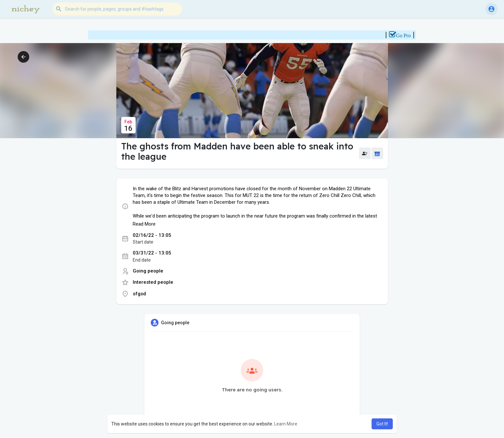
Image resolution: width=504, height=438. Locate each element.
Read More (144, 224)
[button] (117, 9)
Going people (148, 271)
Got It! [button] (382, 424)
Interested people (153, 282)
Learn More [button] (286, 424)
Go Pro (408, 36)
